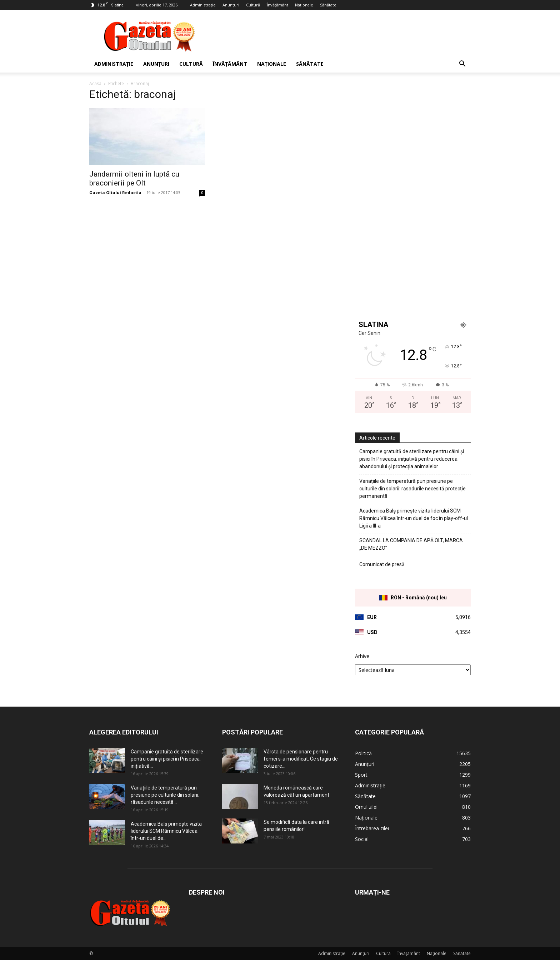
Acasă (95, 83)
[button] (462, 65)
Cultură (253, 5)
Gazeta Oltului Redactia (115, 192)
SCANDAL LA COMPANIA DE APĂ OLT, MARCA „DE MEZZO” (411, 544)
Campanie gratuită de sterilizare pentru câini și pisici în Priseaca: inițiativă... (167, 759)
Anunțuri (231, 5)
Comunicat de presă (382, 564)
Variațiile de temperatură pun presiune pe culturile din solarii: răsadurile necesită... (165, 795)
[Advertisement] (341, 36)
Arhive (362, 656)
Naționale (304, 5)
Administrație (203, 5)
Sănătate (328, 5)
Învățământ (277, 5)
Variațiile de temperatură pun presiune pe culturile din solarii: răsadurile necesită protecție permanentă (412, 489)
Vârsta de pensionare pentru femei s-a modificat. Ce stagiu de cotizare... (301, 759)
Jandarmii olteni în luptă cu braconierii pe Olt (134, 179)
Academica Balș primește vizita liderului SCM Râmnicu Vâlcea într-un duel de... (166, 831)
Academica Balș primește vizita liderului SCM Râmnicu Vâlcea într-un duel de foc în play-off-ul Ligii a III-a (414, 518)
